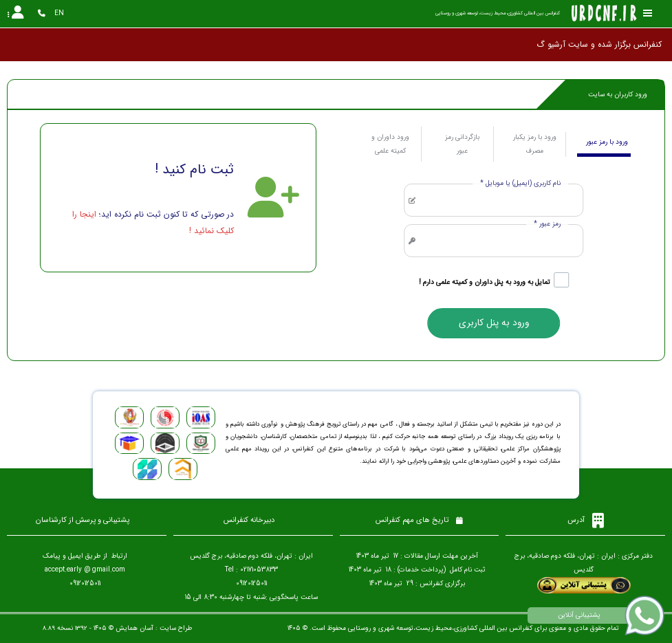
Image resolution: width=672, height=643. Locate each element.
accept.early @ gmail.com (85, 570)
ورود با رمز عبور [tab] (607, 142)
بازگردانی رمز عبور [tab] (462, 144)
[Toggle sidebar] (648, 13)
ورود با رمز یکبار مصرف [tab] (535, 144)
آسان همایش (134, 628)
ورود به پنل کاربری (494, 323)
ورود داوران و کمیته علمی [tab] (390, 144)
